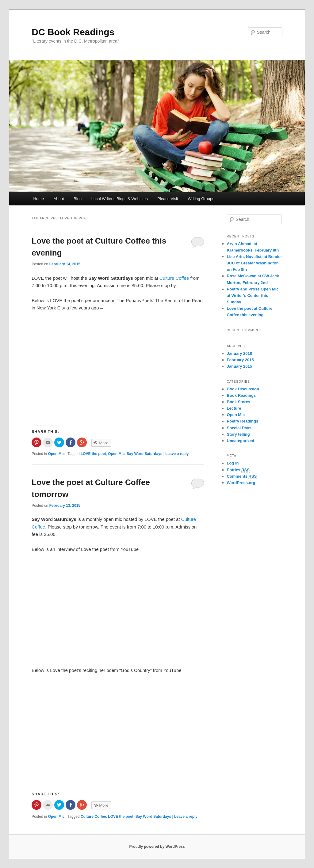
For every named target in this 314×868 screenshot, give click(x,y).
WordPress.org (241, 483)
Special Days (239, 428)
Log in (233, 463)
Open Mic (56, 454)
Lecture (234, 408)
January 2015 (239, 366)
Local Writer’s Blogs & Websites (120, 199)
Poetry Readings (243, 421)
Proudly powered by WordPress (157, 847)
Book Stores (239, 402)
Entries (238, 470)
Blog (78, 199)
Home (38, 199)
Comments (242, 476)
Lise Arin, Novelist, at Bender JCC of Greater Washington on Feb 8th (255, 263)
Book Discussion (243, 389)
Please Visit (168, 199)
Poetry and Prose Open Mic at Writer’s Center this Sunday (253, 296)
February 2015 (240, 360)
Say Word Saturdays (144, 454)
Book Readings (241, 395)
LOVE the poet (93, 454)
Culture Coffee (174, 278)
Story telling (238, 434)
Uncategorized (241, 441)
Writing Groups (201, 199)
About (59, 199)
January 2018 (239, 353)
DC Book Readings (73, 32)
